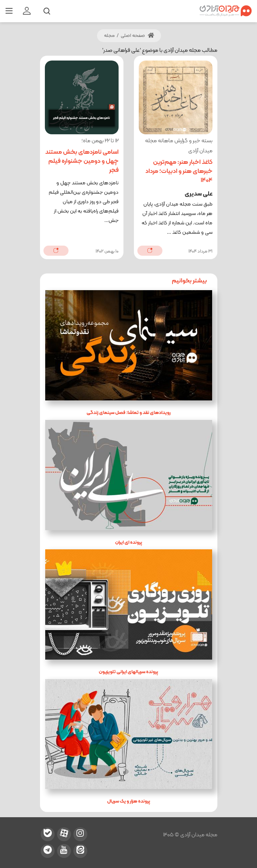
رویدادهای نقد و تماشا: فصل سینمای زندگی (129, 413)
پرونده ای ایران (129, 543)
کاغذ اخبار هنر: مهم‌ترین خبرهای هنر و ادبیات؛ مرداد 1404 (179, 171)
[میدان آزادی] (226, 11)
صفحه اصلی (137, 36)
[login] (27, 11)
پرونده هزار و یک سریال (129, 801)
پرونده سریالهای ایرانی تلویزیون (128, 672)
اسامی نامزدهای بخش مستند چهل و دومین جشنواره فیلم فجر (82, 161)
